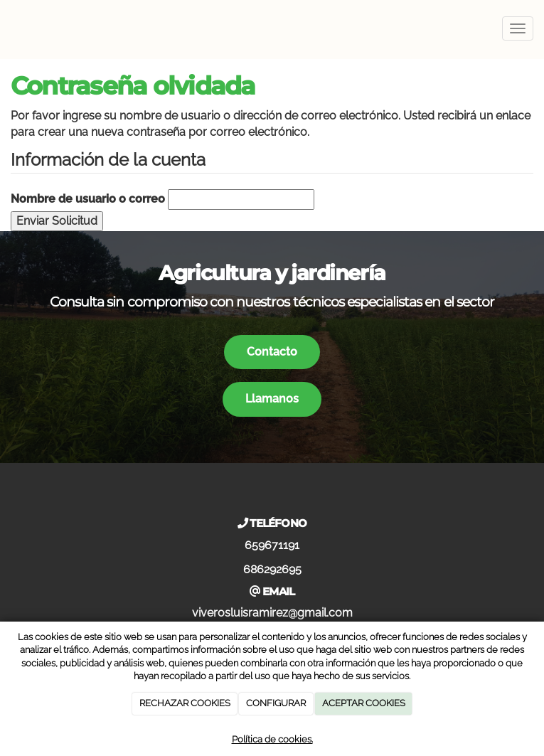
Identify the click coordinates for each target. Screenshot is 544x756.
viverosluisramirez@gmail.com (272, 613)
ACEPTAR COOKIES (364, 703)
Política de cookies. (272, 739)
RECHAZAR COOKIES (185, 703)
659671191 (272, 545)
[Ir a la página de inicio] (7, 28)
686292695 (272, 569)
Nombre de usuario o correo (88, 199)
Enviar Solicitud (57, 221)
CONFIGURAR (276, 703)
